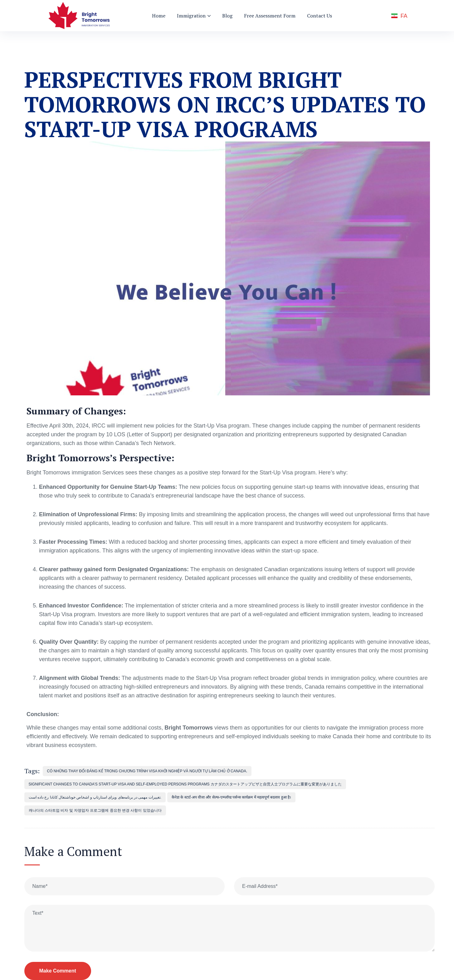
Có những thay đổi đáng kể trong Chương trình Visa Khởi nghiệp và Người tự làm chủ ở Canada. (147, 771)
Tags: (32, 771)
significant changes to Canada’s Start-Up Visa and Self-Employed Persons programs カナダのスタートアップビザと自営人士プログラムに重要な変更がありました (185, 784)
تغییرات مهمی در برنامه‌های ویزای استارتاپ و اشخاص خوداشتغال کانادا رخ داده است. (95, 797)
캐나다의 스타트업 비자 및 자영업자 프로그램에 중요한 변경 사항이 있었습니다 (95, 810)
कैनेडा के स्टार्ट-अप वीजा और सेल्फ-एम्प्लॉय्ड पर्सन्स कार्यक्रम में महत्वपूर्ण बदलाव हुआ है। (231, 797)
